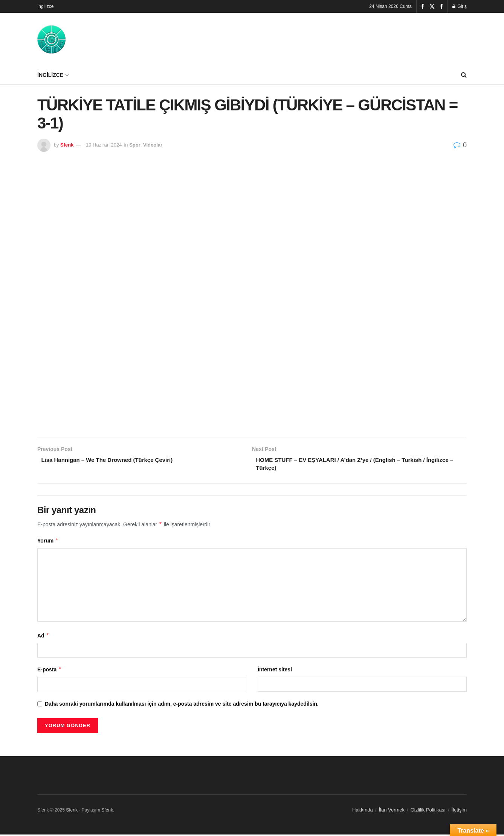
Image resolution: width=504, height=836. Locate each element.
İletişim (459, 812)
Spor (135, 145)
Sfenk (67, 145)
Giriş (460, 6)
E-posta (50, 671)
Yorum (48, 543)
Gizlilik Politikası (428, 812)
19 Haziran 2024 (104, 145)
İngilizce (45, 6)
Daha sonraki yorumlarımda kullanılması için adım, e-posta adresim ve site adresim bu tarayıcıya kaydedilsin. (182, 705)
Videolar (153, 145)
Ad (43, 637)
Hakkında (363, 812)
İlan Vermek (392, 812)
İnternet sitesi (275, 671)
